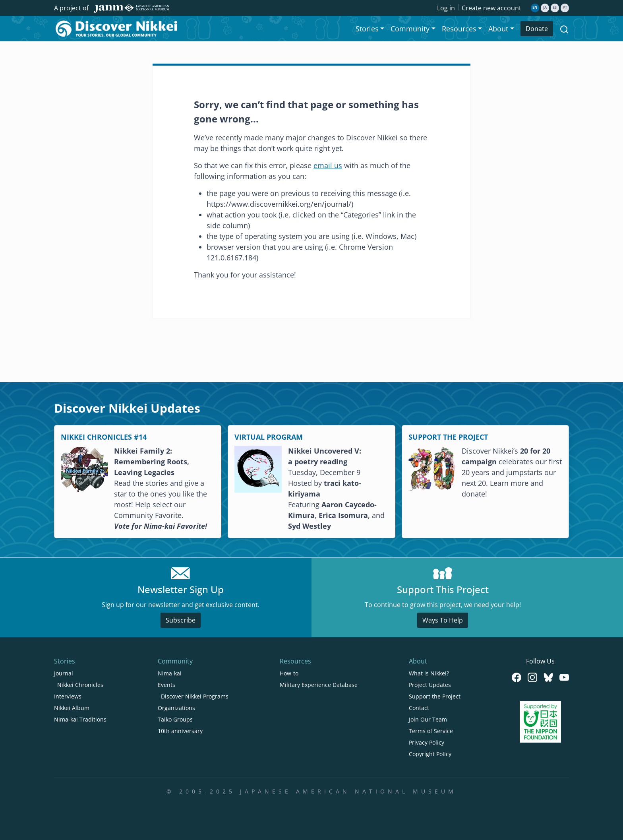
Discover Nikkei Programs (195, 696)
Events (166, 685)
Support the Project (435, 696)
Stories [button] (367, 29)
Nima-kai (170, 673)
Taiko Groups (175, 719)
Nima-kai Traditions (80, 719)
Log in (446, 8)
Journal (64, 673)
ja (545, 8)
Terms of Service (431, 731)
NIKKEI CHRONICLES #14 (104, 437)
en (535, 8)
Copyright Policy (430, 754)
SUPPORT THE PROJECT (448, 437)
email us (328, 165)
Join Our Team (428, 719)
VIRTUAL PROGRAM (269, 437)
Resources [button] (459, 29)
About (418, 661)
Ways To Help (443, 620)
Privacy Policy (427, 742)
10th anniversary (180, 731)
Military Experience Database (319, 685)
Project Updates (430, 685)
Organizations (176, 708)
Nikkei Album (72, 708)
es (555, 8)
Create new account (491, 8)
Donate (537, 29)
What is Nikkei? (429, 673)
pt (565, 8)
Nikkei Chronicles (80, 685)
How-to (289, 673)
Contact (419, 708)
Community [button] (410, 29)
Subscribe (181, 620)
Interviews (68, 696)
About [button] (498, 29)
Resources (295, 661)
